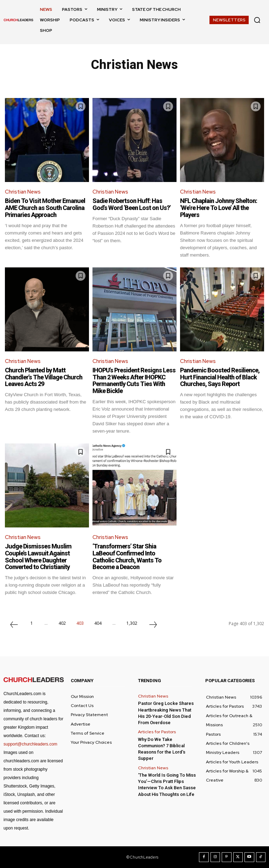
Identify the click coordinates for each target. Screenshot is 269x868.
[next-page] (153, 625)
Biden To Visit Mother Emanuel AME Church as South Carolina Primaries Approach (45, 208)
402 (62, 623)
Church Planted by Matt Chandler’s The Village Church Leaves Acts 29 (44, 377)
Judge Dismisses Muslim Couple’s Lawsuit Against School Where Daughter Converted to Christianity (38, 556)
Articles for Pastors (157, 732)
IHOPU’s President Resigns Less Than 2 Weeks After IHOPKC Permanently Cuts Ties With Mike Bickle (134, 380)
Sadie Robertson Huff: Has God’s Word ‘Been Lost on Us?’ (132, 204)
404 (98, 623)
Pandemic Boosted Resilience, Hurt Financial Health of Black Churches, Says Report (220, 377)
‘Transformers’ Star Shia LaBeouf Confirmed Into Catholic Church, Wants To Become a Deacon (127, 556)
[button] (257, 20)
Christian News (23, 192)
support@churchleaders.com (30, 744)
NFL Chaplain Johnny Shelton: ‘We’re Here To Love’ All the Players (219, 208)
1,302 (132, 623)
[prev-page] (14, 625)
